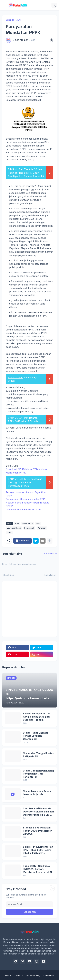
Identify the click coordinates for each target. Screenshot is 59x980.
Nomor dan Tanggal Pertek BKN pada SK (38, 755)
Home (8, 976)
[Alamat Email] (29, 904)
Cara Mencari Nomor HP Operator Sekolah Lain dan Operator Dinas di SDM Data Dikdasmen (38, 812)
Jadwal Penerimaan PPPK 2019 (23, 510)
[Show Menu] (4, 5)
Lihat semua (48, 554)
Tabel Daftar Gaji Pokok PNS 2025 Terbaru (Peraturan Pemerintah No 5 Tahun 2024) (38, 869)
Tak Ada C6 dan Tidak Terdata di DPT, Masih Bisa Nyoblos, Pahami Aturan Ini (26, 173)
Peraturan (42, 528)
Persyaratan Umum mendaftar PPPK (26, 499)
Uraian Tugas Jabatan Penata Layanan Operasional (36, 736)
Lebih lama (50, 575)
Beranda (10, 20)
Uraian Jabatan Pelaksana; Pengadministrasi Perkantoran (38, 774)
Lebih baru (9, 575)
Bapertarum (28, 523)
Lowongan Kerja (14, 528)
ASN (19, 20)
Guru (38, 523)
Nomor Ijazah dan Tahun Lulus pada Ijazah (37, 793)
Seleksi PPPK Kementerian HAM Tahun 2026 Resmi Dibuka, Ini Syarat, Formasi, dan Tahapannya (38, 850)
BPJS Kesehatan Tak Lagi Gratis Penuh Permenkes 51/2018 (25, 482)
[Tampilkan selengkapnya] (50, 541)
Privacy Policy (33, 976)
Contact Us (49, 976)
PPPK (9, 533)
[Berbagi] (51, 40)
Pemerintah (29, 528)
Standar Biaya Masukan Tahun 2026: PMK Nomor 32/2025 (37, 831)
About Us (19, 976)
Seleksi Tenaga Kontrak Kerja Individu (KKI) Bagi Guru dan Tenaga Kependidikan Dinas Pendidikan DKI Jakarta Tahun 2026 (37, 717)
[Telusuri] (54, 5)
